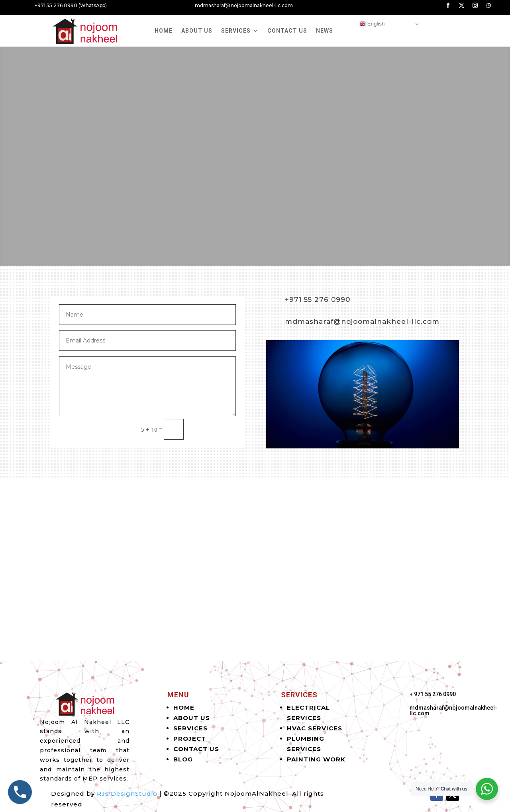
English (372, 24)
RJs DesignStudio (127, 793)
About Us (197, 31)
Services (236, 31)
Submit (213, 429)
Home (164, 31)
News (325, 31)
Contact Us (287, 31)
